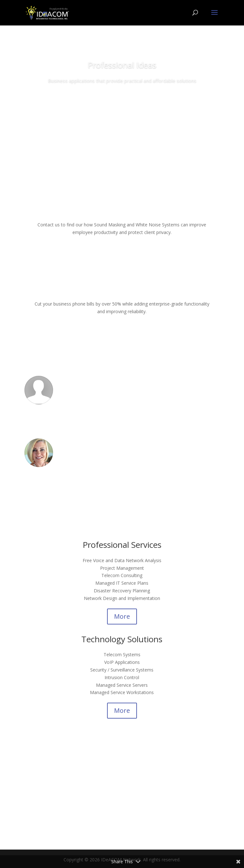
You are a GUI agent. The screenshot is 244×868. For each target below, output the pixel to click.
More (122, 616)
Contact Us (122, 99)
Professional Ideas (122, 65)
